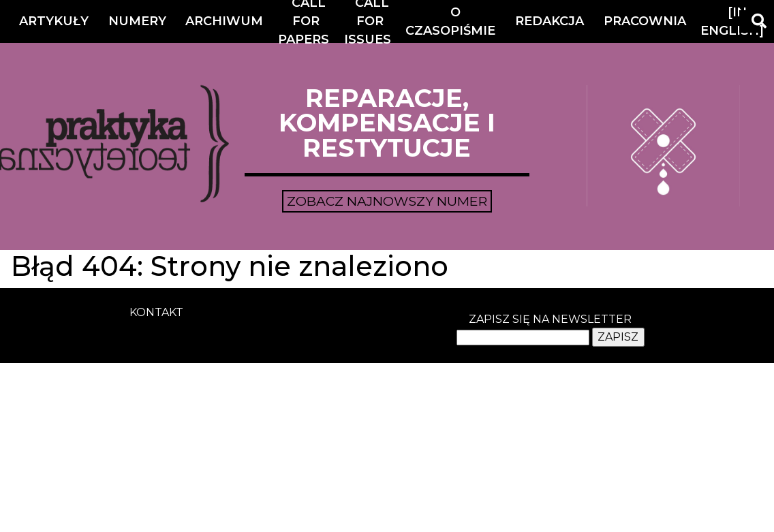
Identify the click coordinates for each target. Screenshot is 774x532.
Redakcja (549, 21)
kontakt (156, 312)
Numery (137, 21)
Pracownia (645, 21)
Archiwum (224, 21)
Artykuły (54, 21)
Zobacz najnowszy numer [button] (387, 201)
